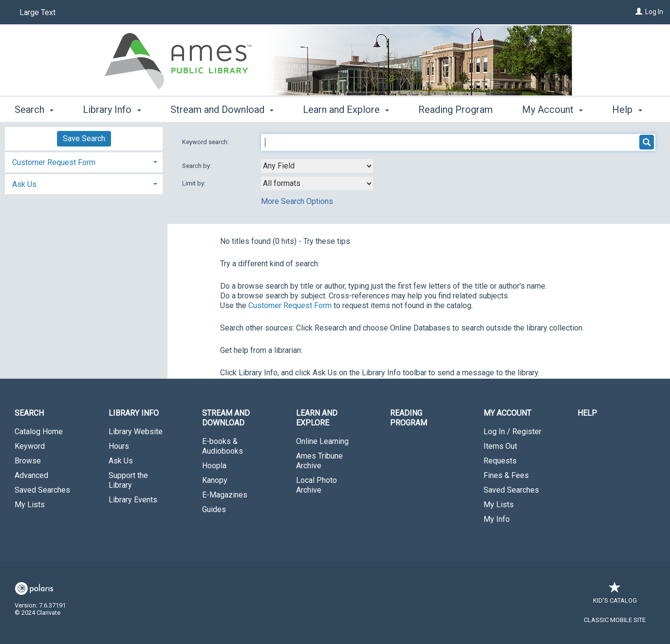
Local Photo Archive (316, 485)
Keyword (30, 446)
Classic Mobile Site (615, 620)
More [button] (541, 110)
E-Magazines (225, 495)
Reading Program (456, 108)
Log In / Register (512, 432)
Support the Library (128, 480)
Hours (119, 446)
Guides (214, 509)
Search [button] (34, 108)
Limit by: (195, 183)
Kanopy (215, 480)
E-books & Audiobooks (223, 446)
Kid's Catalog (615, 596)
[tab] (84, 161)
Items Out (500, 446)
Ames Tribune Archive (319, 461)
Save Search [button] (84, 138)
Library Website (136, 432)
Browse (28, 461)
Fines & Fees (506, 475)
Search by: (197, 166)
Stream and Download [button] (222, 108)
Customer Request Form (290, 305)
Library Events (133, 500)
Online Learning (322, 441)
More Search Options (297, 201)
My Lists (30, 505)
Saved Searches (42, 490)
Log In (654, 12)
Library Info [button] (112, 108)
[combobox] (317, 166)
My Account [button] (507, 413)
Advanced (31, 475)
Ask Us (121, 461)
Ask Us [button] (24, 184)
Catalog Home (39, 432)
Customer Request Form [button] (54, 162)
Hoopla (214, 466)
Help (587, 413)
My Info (497, 519)
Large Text (37, 12)
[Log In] (639, 12)
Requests (500, 461)
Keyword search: (206, 142)
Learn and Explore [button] (346, 108)
